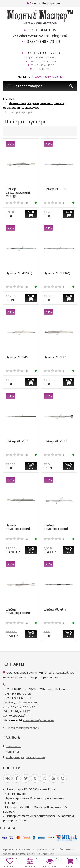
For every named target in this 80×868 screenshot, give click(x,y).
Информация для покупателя (25, 757)
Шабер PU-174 (17, 441)
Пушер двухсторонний (18, 527)
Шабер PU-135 (55, 189)
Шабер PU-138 (55, 441)
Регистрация (51, 3)
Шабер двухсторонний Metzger (18, 192)
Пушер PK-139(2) (57, 273)
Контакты (12, 752)
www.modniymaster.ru (49, 77)
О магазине (13, 746)
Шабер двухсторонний (56, 527)
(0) (17, 203)
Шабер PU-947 (55, 609)
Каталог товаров (25, 86)
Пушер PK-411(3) (19, 273)
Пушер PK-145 (17, 357)
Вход (32, 3)
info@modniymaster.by (24, 728)
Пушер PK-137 (55, 357)
